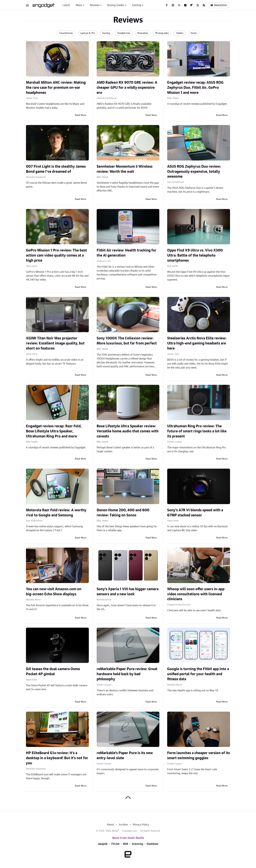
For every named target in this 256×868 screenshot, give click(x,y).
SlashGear (152, 844)
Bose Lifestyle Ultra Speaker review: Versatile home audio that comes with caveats (128, 431)
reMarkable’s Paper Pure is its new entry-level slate (125, 755)
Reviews (95, 5)
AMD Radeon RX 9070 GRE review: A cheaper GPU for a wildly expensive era (127, 88)
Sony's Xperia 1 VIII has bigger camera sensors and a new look (128, 592)
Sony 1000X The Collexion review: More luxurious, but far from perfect (127, 341)
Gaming (137, 5)
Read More (81, 115)
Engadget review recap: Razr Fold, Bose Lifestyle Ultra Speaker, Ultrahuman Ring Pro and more (54, 431)
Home (194, 33)
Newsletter (219, 5)
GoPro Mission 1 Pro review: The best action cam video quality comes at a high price (56, 255)
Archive (123, 825)
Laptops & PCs (88, 33)
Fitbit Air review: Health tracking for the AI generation (127, 253)
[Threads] (198, 5)
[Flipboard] (192, 5)
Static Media (112, 831)
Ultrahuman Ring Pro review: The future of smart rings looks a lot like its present (197, 431)
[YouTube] (185, 5)
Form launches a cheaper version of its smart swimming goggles (199, 755)
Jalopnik (103, 844)
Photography (162, 33)
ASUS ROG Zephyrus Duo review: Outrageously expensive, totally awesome (194, 172)
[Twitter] (179, 5)
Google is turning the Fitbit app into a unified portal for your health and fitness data (198, 674)
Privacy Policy (141, 825)
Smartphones (66, 33)
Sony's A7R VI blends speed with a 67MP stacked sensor (195, 513)
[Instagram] (173, 5)
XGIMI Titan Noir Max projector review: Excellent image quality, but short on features (55, 343)
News (79, 5)
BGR (126, 844)
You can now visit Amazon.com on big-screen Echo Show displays (54, 592)
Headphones (124, 33)
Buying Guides (116, 5)
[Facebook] (167, 5)
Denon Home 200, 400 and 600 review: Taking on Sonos (123, 513)
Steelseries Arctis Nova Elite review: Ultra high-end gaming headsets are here (197, 343)
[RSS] (204, 5)
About (110, 825)
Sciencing (137, 844)
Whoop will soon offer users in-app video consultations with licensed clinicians (196, 594)
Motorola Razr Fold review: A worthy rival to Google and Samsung (56, 513)
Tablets (180, 33)
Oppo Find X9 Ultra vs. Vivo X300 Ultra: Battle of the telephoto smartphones (195, 255)
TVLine (115, 844)
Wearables (143, 33)
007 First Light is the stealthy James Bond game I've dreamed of (56, 169)
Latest (66, 5)
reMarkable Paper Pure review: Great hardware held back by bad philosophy (127, 674)
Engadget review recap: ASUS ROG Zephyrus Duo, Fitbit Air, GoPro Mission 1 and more (195, 88)
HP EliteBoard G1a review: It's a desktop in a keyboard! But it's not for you (57, 758)
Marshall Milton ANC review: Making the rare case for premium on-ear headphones (56, 88)
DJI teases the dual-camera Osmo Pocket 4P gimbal (53, 672)
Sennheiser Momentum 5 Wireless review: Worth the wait (125, 169)
